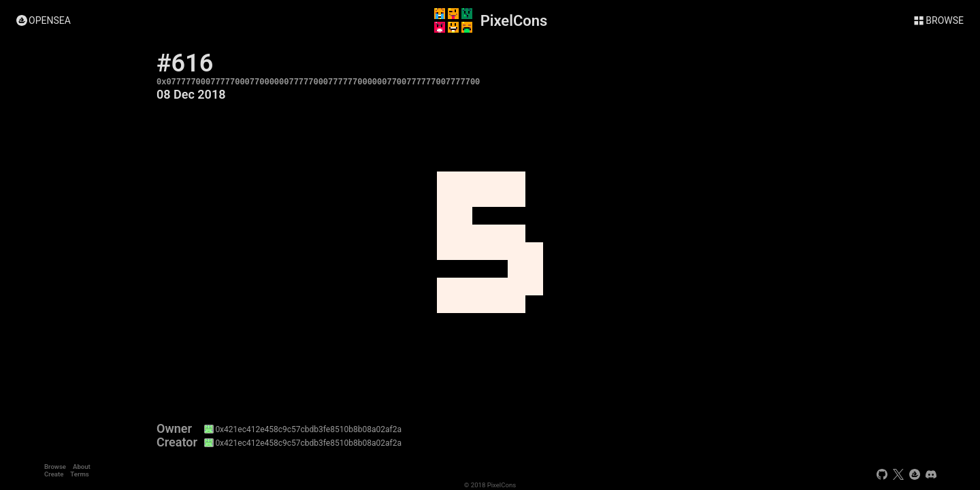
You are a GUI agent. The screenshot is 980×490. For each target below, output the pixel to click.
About (82, 467)
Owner (174, 429)
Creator (177, 442)
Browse (55, 467)
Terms (79, 474)
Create (54, 474)
